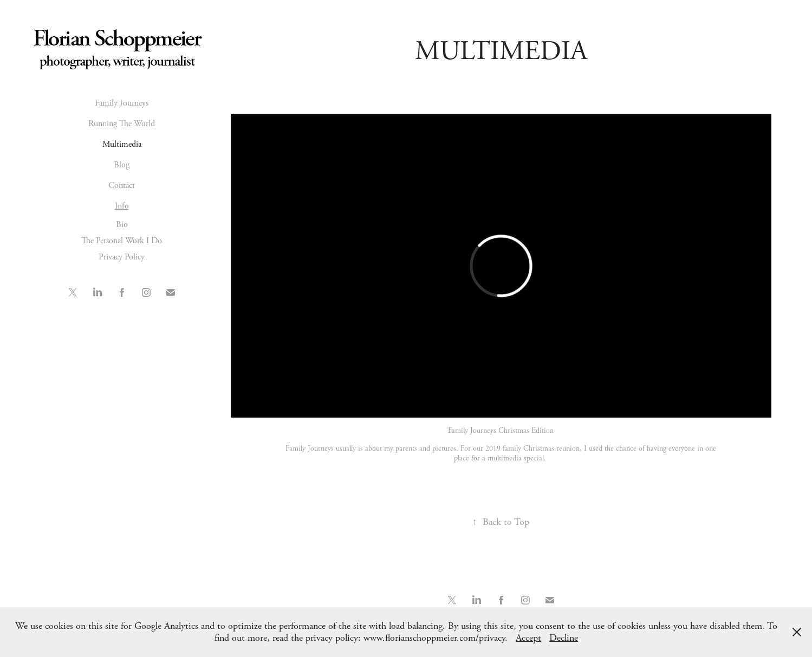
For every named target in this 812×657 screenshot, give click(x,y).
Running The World (122, 124)
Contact (122, 186)
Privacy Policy (122, 257)
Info (122, 206)
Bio (122, 225)
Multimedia (122, 144)
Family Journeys (122, 103)
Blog (122, 165)
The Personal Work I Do (122, 241)
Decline (564, 638)
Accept (528, 638)
